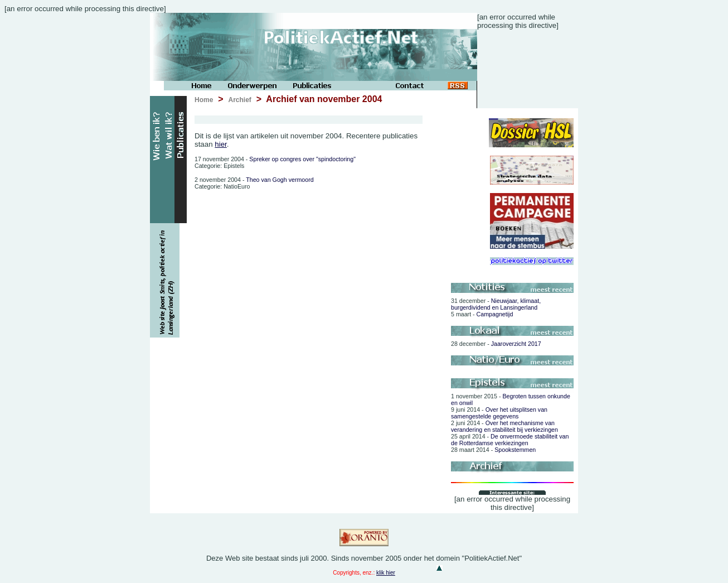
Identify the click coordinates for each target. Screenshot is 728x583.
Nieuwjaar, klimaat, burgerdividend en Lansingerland (496, 304)
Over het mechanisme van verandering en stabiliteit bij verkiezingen (504, 426)
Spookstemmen (493, 450)
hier (221, 144)
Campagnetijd (482, 314)
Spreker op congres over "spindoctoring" (275, 159)
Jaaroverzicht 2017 (496, 344)
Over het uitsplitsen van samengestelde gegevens (499, 413)
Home (204, 100)
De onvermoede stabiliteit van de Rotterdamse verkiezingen (510, 440)
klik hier (386, 573)
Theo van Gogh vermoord (254, 180)
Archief (239, 100)
